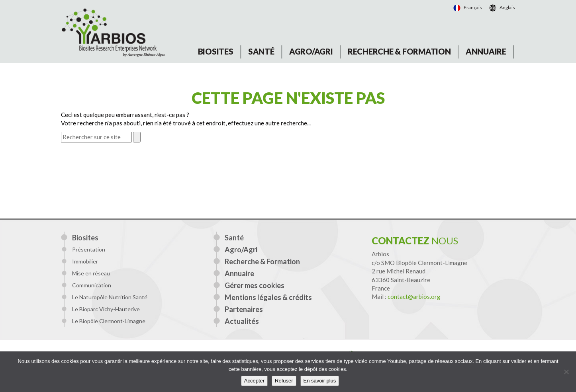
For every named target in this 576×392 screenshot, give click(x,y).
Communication (92, 285)
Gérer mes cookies (255, 285)
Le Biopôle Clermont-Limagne (109, 321)
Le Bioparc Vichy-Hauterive (106, 309)
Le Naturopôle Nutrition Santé (110, 297)
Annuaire (486, 51)
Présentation (89, 249)
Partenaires (244, 309)
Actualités (242, 321)
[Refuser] (566, 372)
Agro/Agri (311, 51)
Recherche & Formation (399, 51)
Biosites (216, 51)
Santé (261, 51)
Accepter (254, 381)
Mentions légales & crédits (268, 297)
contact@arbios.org (414, 296)
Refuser (284, 381)
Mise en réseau (91, 273)
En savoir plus (320, 381)
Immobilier (85, 261)
